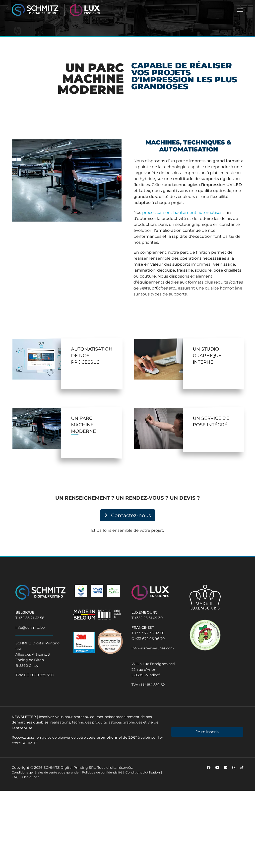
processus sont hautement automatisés (182, 213)
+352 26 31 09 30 (149, 618)
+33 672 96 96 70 (150, 639)
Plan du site (31, 777)
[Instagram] (234, 768)
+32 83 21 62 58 (31, 618)
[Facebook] (209, 768)
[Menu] (240, 10)
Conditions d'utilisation (143, 772)
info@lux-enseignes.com (153, 648)
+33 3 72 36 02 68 (149, 633)
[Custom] (242, 768)
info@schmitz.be (30, 627)
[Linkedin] (226, 768)
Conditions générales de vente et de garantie (45, 772)
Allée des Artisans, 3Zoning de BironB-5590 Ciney (33, 660)
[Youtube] (217, 768)
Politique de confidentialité (102, 772)
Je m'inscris (207, 732)
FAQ (15, 777)
